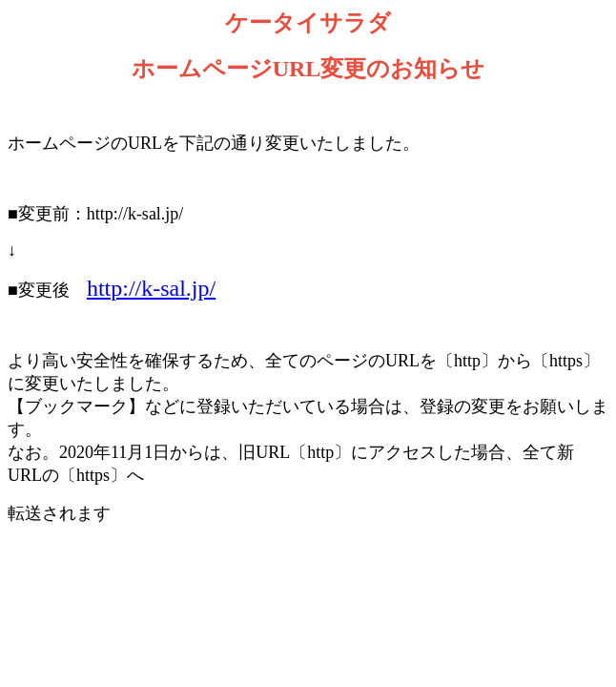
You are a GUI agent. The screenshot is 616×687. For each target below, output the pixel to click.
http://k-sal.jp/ (151, 288)
